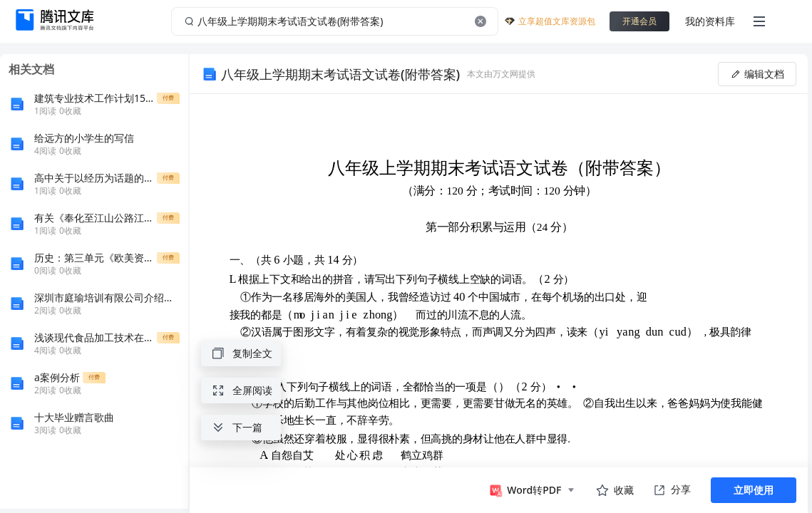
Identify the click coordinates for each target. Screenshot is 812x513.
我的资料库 (710, 21)
